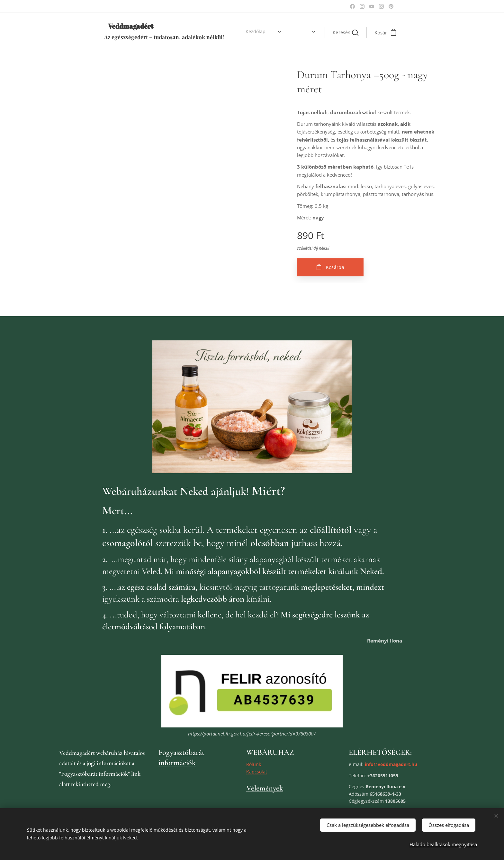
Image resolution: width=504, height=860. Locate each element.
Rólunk (254, 764)
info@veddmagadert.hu (391, 764)
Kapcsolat (257, 771)
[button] (346, 32)
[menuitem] (243, 32)
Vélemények (265, 788)
